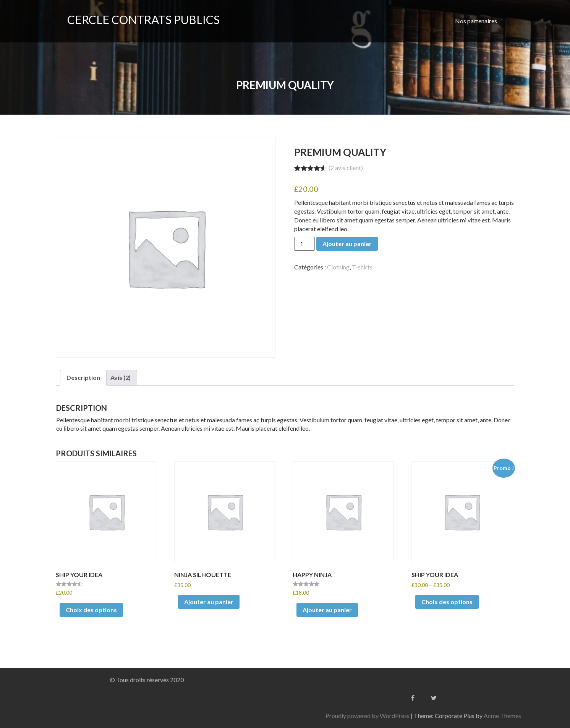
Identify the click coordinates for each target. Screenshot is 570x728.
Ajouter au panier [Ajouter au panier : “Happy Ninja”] (327, 610)
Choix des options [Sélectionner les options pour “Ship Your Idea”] (91, 610)
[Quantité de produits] (304, 244)
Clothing (338, 267)
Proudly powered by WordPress (456, 716)
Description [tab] (83, 377)
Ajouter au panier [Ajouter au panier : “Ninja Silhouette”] (209, 602)
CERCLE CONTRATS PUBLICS (143, 19)
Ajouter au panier (347, 244)
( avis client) (346, 168)
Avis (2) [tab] (121, 377)
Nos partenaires (476, 21)
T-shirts (362, 267)
